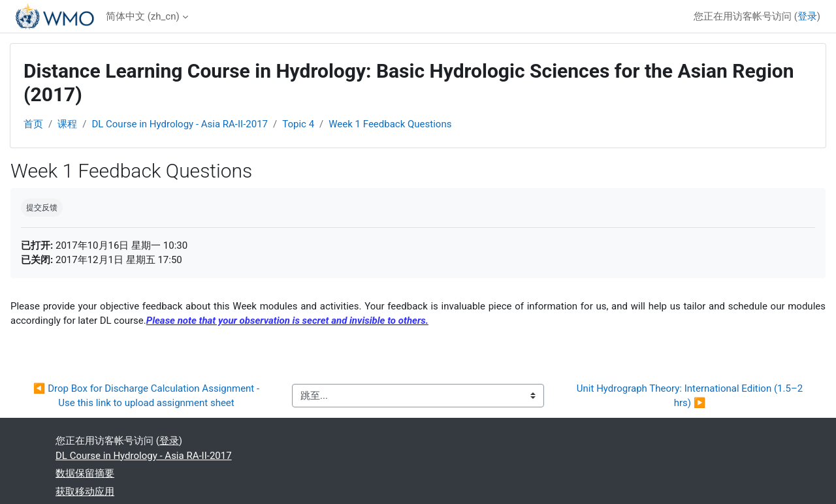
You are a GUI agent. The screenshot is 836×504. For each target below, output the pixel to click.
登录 (807, 16)
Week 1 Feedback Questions (390, 124)
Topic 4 (298, 124)
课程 (67, 124)
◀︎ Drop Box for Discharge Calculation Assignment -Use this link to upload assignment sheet (146, 396)
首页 (33, 124)
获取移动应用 (85, 492)
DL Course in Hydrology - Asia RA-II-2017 (180, 124)
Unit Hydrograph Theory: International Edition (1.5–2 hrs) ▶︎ (691, 396)
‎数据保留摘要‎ (85, 473)
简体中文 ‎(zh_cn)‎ (143, 16)
